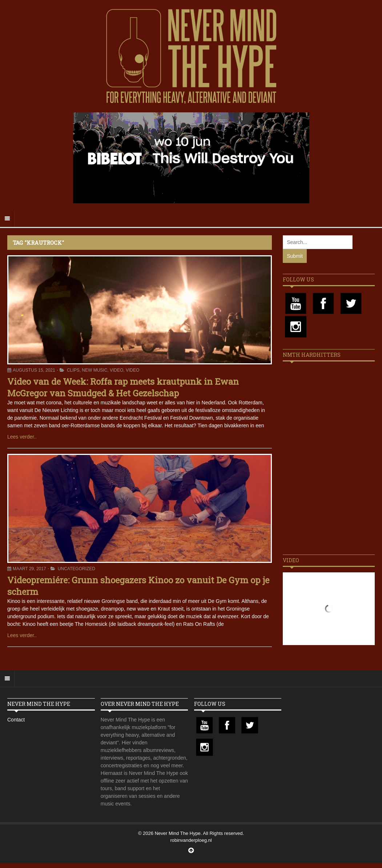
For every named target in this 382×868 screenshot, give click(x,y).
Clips (73, 370)
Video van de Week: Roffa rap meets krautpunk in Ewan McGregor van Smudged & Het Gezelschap (123, 387)
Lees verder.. (22, 437)
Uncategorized (77, 569)
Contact (16, 720)
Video (116, 370)
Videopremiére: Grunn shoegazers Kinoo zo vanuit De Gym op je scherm (138, 586)
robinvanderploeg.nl (191, 840)
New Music (95, 370)
